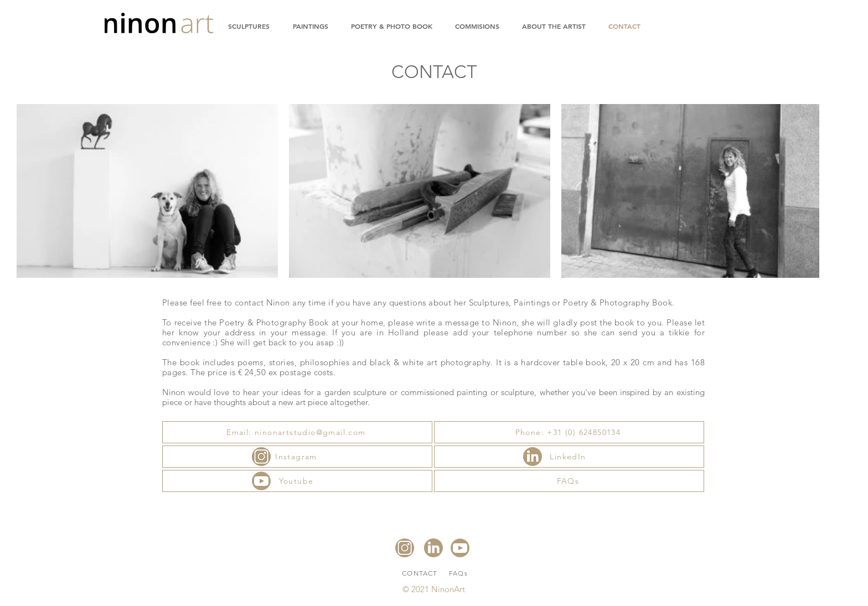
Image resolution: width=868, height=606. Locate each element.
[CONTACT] (421, 573)
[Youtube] (297, 481)
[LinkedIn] (569, 457)
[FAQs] (569, 481)
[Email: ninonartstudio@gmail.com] (297, 432)
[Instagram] (297, 457)
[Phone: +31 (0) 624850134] (569, 432)
